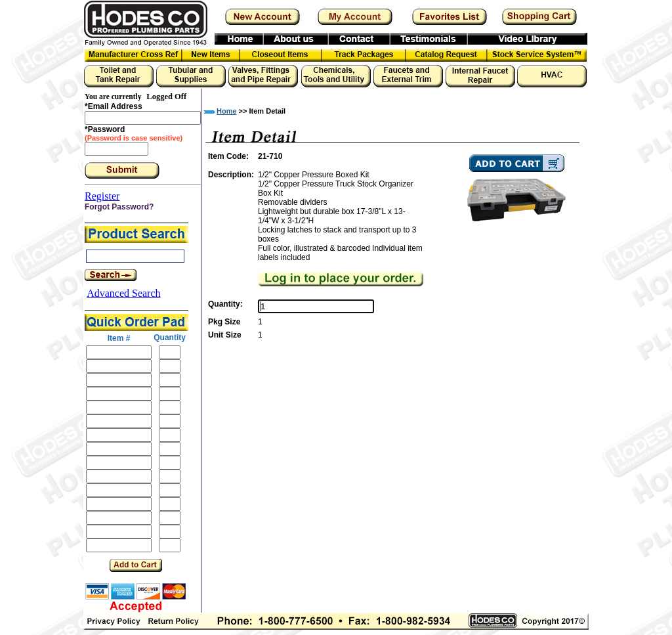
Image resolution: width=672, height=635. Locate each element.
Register (102, 196)
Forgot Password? (119, 207)
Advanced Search (123, 293)
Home (227, 111)
